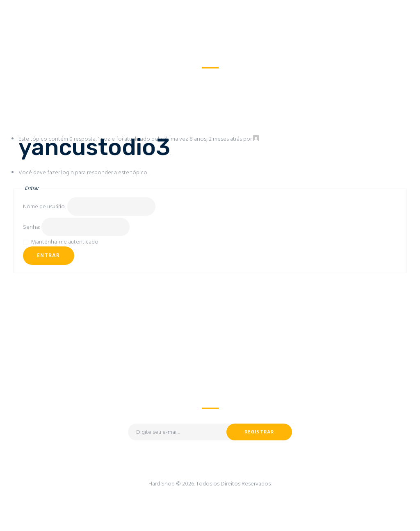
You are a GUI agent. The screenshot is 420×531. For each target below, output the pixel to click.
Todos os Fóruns (170, 78)
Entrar (49, 256)
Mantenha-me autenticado (65, 242)
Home (130, 78)
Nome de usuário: (45, 207)
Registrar (259, 432)
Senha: (32, 227)
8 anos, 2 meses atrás (216, 139)
